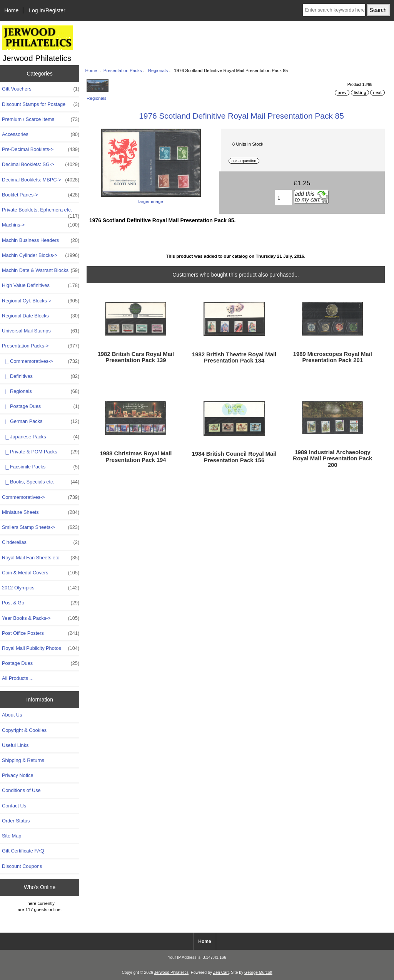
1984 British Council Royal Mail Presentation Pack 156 (234, 457)
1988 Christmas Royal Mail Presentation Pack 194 (136, 456)
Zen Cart (221, 972)
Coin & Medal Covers (41, 573)
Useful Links (15, 745)
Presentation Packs (123, 70)
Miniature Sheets (41, 512)
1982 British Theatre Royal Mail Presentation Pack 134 (234, 357)
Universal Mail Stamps (41, 331)
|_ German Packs (41, 421)
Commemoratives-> (41, 497)
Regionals (158, 70)
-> (41, 346)
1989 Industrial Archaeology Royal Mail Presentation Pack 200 (332, 458)
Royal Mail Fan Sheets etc (41, 558)
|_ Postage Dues (41, 406)
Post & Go (41, 603)
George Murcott (258, 972)
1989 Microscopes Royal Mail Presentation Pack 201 (333, 357)
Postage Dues (41, 663)
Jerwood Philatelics (171, 972)
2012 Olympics (41, 588)
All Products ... (18, 678)
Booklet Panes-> (41, 195)
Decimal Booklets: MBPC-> (41, 180)
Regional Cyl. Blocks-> (41, 301)
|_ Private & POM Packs (41, 452)
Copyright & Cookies (24, 730)
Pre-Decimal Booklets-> (41, 149)
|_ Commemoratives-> (41, 361)
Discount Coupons (22, 866)
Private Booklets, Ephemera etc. (41, 212)
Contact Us (14, 806)
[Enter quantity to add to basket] (283, 198)
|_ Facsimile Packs (41, 467)
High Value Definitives (41, 285)
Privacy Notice (18, 775)
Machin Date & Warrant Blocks (41, 270)
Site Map (12, 836)
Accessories (41, 134)
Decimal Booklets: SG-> (41, 164)
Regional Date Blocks (41, 316)
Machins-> (41, 225)
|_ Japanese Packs (41, 437)
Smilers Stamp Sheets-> (41, 527)
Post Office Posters (41, 633)
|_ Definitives (41, 376)
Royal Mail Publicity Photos (41, 648)
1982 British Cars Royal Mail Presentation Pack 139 (136, 357)
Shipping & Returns (23, 760)
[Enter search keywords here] (334, 10)
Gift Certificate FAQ (23, 851)
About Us (12, 715)
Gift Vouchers (41, 89)
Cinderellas (41, 542)
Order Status (16, 821)
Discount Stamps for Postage (41, 104)
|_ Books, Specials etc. (41, 482)
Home (11, 10)
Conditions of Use (21, 790)
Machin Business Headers (41, 240)
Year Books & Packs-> (41, 618)
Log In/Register (47, 10)
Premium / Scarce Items (41, 119)
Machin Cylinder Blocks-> (41, 255)
